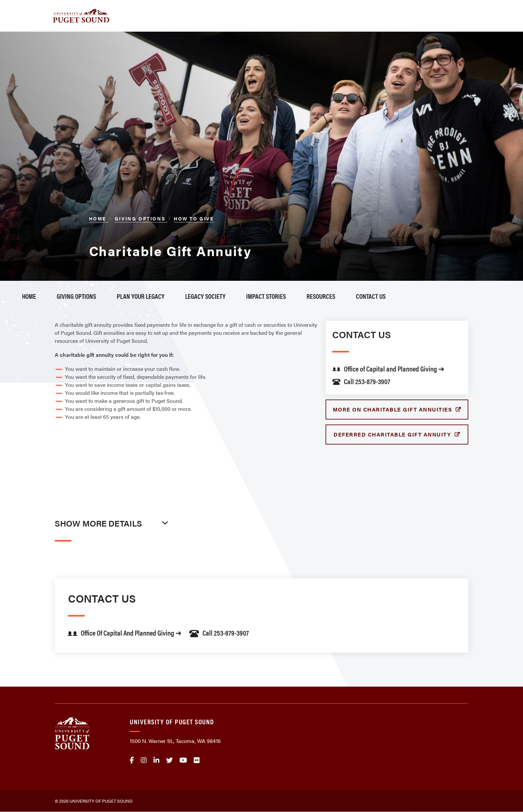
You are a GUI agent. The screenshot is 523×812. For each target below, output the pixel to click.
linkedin (156, 760)
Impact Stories (266, 296)
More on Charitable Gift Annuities (393, 409)
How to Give (194, 218)
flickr (197, 760)
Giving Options (141, 218)
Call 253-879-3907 (361, 381)
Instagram (144, 760)
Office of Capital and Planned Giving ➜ (388, 368)
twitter (169, 760)
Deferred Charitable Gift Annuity (393, 434)
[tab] (113, 537)
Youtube (183, 760)
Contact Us (371, 296)
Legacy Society (205, 296)
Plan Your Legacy (141, 296)
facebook (132, 760)
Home (99, 218)
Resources (321, 296)
